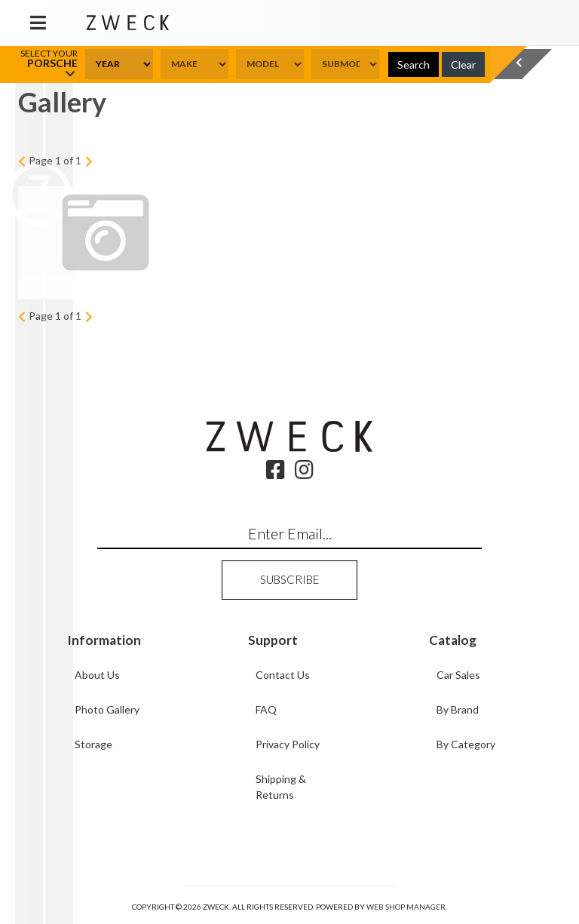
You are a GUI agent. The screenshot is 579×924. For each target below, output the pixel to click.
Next (89, 161)
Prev (21, 161)
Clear (463, 64)
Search (414, 64)
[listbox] (119, 64)
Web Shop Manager (406, 907)
